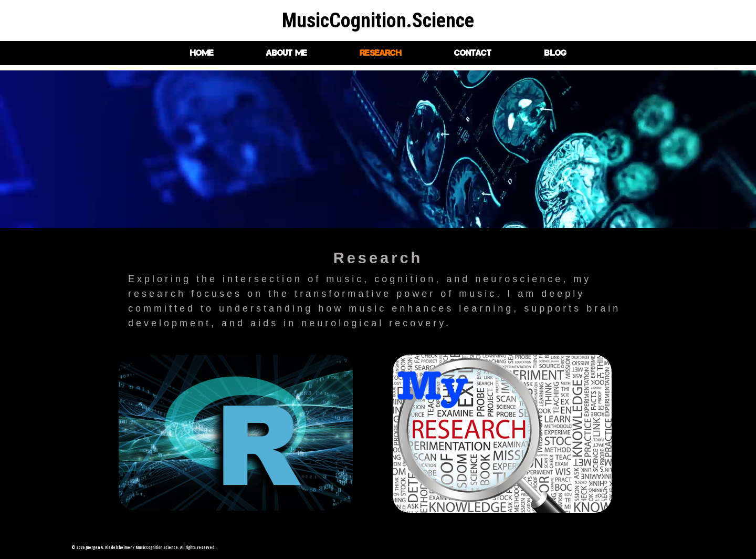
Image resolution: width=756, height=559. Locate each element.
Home (202, 53)
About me (287, 53)
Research (381, 53)
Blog (555, 53)
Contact (473, 53)
